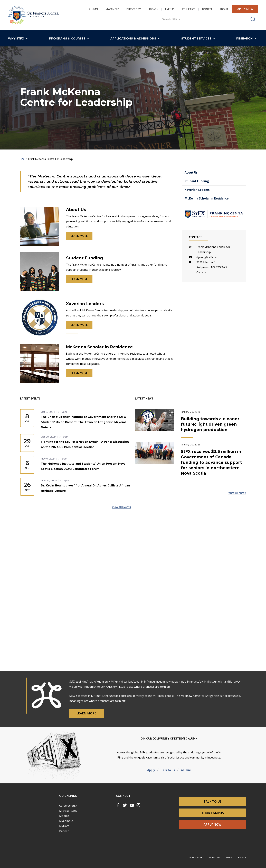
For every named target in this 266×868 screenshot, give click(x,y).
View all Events (121, 507)
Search (160, 15)
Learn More (87, 713)
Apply (151, 770)
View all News (237, 493)
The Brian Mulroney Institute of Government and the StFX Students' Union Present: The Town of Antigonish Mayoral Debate (83, 422)
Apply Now (245, 9)
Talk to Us (168, 770)
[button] (19, 38)
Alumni (186, 770)
